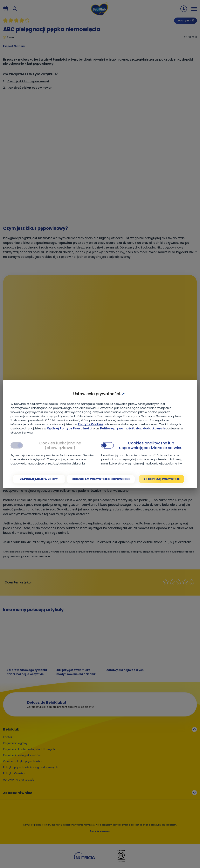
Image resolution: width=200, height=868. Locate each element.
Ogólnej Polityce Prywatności (69, 428)
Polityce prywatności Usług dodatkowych (132, 428)
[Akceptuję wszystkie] (162, 479)
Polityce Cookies (91, 424)
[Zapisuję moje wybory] (39, 479)
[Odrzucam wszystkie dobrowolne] (101, 479)
